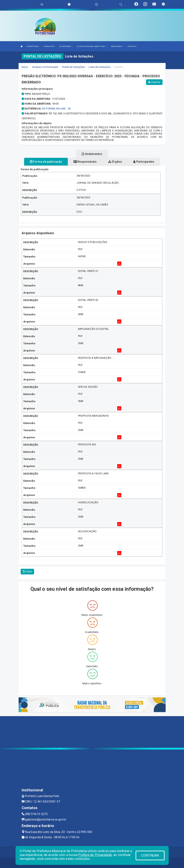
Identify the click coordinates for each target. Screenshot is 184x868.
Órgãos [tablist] (115, 162)
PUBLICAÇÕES (117, 46)
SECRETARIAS (66, 46)
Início (25, 67)
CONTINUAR (150, 855)
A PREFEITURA (33, 46)
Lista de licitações (100, 67)
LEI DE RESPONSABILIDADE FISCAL (92, 46)
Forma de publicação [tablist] (46, 162)
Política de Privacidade (95, 855)
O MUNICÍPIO (49, 46)
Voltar (27, 572)
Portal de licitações (74, 67)
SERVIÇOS (132, 46)
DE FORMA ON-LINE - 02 (56, 109)
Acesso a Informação (45, 67)
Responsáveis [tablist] (85, 162)
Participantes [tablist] (144, 162)
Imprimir (154, 82)
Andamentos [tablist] (92, 154)
